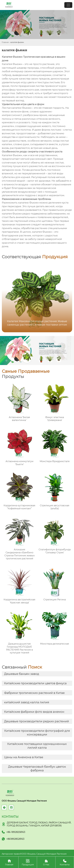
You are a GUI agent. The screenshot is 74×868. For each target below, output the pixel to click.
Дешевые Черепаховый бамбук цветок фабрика (37, 768)
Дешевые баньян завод (22, 674)
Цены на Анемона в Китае (24, 757)
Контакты (65, 862)
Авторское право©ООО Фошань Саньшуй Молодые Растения (34, 854)
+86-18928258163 (16, 832)
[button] (66, 297)
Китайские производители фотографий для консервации (37, 733)
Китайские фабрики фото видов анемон (34, 712)
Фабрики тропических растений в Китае (34, 693)
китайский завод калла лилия (27, 702)
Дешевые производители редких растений (37, 721)
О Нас (46, 862)
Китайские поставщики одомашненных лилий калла (37, 746)
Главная (5, 42)
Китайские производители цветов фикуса (35, 683)
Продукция (28, 862)
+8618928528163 (15, 839)
